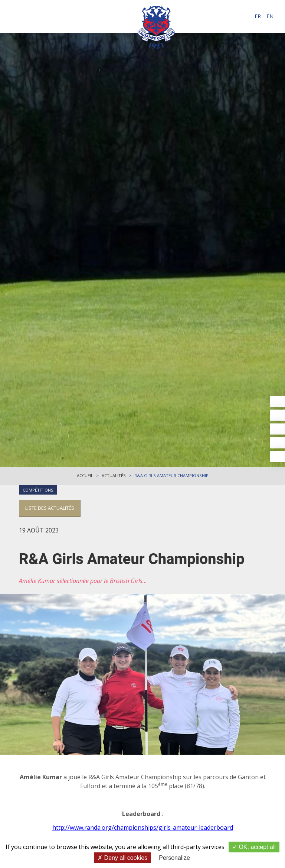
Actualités (114, 475)
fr (258, 16)
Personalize (174, 858)
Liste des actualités (50, 508)
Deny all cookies (122, 858)
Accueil (85, 475)
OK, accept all (254, 847)
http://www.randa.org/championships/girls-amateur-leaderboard (143, 827)
